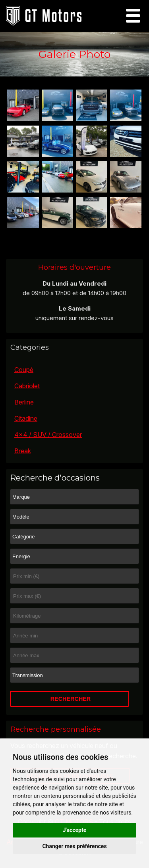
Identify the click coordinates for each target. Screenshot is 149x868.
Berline (24, 402)
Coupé (24, 370)
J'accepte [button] (75, 830)
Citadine (26, 418)
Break (23, 451)
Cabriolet (27, 386)
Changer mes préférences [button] (74, 846)
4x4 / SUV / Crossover (48, 435)
